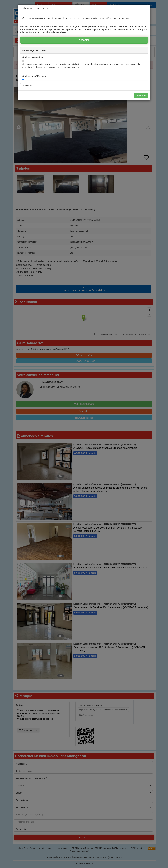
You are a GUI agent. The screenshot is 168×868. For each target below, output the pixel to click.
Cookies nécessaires (33, 57)
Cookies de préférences (34, 76)
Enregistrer (141, 95)
